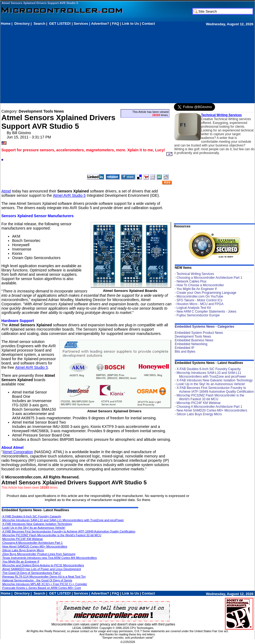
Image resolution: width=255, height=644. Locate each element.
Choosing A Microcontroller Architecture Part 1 (32, 543)
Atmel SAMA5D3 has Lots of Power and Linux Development (41, 569)
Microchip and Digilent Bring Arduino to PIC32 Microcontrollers (43, 565)
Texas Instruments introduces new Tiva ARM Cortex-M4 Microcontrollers (49, 558)
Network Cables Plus (192, 281)
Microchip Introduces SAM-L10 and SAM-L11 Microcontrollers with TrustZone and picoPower (63, 520)
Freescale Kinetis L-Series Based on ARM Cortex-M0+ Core (41, 588)
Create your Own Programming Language (207, 293)
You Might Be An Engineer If (196, 289)
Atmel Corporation (18, 452)
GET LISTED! (60, 24)
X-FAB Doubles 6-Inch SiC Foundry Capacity (31, 516)
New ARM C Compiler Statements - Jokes (207, 312)
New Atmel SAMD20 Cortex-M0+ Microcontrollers (34, 546)
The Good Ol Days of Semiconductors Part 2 (31, 573)
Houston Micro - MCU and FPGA (200, 304)
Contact (148, 24)
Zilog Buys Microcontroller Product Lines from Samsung (39, 554)
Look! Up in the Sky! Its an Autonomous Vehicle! (33, 528)
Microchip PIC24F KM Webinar (22, 539)
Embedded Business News (194, 340)
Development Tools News (193, 337)
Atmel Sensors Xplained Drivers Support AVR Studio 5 (40, 3)
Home (6, 24)
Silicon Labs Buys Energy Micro (23, 550)
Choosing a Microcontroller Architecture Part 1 (210, 278)
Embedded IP (185, 348)
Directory (22, 24)
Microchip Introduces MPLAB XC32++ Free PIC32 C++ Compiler (44, 584)
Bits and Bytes (185, 352)
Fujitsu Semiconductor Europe (198, 315)
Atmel (6, 191)
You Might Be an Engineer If (20, 561)
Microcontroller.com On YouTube (200, 296)
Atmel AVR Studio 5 (69, 195)
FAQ (116, 24)
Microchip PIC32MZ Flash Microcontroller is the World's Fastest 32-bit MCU (51, 535)
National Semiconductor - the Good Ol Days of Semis (37, 580)
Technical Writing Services (221, 115)
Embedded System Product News (199, 333)
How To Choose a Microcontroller (200, 285)
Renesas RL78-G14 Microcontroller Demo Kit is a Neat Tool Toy (44, 577)
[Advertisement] (64, 64)
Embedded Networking (191, 344)
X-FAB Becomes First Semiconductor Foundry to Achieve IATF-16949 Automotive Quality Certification (68, 531)
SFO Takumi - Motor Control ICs (199, 300)
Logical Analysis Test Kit (194, 308)
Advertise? (100, 24)
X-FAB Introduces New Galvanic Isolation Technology (37, 524)
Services (81, 24)
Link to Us (131, 24)
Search (39, 24)
